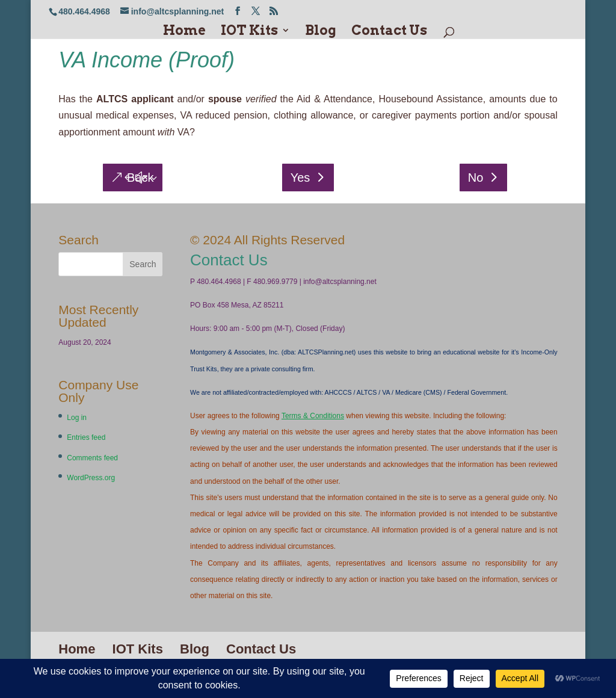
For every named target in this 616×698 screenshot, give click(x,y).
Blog (321, 32)
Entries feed (86, 437)
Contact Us (389, 32)
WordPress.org (91, 478)
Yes (300, 178)
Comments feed (92, 458)
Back (140, 178)
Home (184, 32)
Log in (77, 418)
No (476, 178)
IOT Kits (249, 32)
